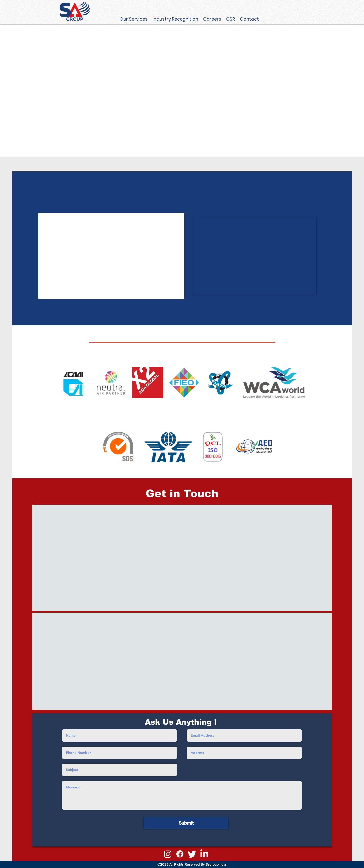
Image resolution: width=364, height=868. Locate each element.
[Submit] (186, 823)
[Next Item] (300, 382)
